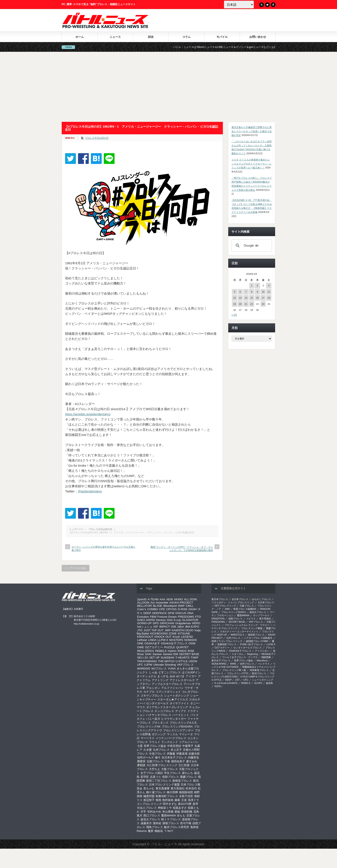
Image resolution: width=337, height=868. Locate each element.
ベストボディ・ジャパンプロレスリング (233, 602)
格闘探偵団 (186, 792)
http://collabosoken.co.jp (86, 624)
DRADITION (218, 619)
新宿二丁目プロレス (159, 781)
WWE (233, 664)
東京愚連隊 (163, 788)
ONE (140, 643)
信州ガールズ (146, 757)
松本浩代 (191, 788)
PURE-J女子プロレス (251, 644)
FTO (198, 617)
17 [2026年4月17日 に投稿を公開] (263, 298)
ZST (238, 680)
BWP (181, 606)
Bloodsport (170, 606)
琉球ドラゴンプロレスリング (227, 641)
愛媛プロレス (188, 777)
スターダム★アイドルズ (173, 699)
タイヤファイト (179, 703)
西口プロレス (152, 815)
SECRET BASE (189, 654)
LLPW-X (163, 640)
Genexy (161, 620)
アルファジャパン (172, 688)
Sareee (157, 654)
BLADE (158, 606)
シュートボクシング (177, 696)
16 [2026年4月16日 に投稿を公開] (257, 298)
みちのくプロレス (261, 599)
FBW (153, 617)
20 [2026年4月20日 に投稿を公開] (240, 304)
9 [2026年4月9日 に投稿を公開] (257, 292)
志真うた (156, 777)
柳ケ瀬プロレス (156, 792)
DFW (171, 613)
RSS (262, 5)
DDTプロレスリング (225, 606)
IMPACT (165, 627)
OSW (192, 643)
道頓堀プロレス (256, 635)
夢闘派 (141, 765)
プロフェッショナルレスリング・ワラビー (247, 625)
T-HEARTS (182, 658)
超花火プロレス (150, 819)
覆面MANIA (168, 815)
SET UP (155, 658)
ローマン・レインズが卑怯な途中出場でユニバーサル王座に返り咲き (103, 548)
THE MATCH (166, 661)
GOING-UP (144, 623)
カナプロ (149, 692)
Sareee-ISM (171, 654)
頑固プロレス (235, 619)
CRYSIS (171, 609)
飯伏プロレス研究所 (177, 827)
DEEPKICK (159, 613)
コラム (186, 37)
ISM (173, 627)
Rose (140, 654)
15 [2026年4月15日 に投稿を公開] (252, 298)
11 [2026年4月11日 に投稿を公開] (269, 292)
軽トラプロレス (171, 819)
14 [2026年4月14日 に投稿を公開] (246, 298)
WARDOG (144, 669)
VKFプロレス (185, 665)
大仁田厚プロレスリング (162, 765)
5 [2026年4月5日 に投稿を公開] (234, 292)
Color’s (142, 609)
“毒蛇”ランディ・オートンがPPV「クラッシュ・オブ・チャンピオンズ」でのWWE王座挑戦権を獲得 (182, 549)
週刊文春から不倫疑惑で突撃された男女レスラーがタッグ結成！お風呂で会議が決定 (252, 131)
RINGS (182, 651)
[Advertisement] (168, 87)
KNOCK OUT (163, 637)
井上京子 (176, 750)
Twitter (267, 5)
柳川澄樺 (172, 792)
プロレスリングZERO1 (234, 612)
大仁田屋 (184, 765)
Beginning (252, 654)
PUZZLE (169, 647)
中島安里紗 (174, 746)
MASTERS (176, 640)
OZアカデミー (154, 647)
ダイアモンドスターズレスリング (167, 707)
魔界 (151, 831)
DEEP (147, 613)
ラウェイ (155, 742)
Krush (176, 637)
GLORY (258, 683)
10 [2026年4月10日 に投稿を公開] (263, 292)
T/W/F (195, 658)
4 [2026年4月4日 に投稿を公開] (269, 286)
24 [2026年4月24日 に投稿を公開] (263, 304)
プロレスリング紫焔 (252, 628)
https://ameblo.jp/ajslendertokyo (88, 414)
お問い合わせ (258, 37)
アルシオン (153, 688)
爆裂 (177, 800)
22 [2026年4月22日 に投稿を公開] (252, 304)
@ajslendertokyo (90, 491)
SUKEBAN (168, 658)
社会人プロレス (147, 808)
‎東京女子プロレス (221, 660)
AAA (162, 599)
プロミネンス (160, 723)
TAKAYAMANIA (147, 661)
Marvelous (262, 660)
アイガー (191, 676)
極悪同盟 (149, 796)
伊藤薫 (171, 754)
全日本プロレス (240, 599)
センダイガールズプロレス (248, 648)
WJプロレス (159, 669)
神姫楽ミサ (165, 808)
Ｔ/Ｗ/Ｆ (169, 831)
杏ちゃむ (149, 788)
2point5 (142, 599)
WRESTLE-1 (237, 635)
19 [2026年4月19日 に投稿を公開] (234, 304)
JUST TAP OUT (154, 630)
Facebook (273, 5)
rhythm (172, 651)
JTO (140, 630)
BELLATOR (144, 606)
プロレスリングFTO (238, 673)
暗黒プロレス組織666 (245, 609)
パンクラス (264, 664)
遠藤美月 (146, 823)
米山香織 (168, 812)
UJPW (148, 665)
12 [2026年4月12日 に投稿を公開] (234, 298)
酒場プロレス (171, 823)
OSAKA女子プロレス (174, 643)
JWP (168, 630)
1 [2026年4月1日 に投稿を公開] (252, 286)
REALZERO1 (146, 651)
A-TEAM (153, 599)
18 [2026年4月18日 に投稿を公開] (269, 298)
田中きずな (170, 804)
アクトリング (160, 680)
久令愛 (148, 750)
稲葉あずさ (180, 808)
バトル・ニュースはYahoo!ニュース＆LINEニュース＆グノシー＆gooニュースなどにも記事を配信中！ (244, 47)
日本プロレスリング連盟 (164, 785)
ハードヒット (181, 715)
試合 (151, 37)
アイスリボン (262, 651)
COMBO (153, 609)
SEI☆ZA (143, 658)
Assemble (162, 603)
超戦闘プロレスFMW (257, 641)
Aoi (152, 603)
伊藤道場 (182, 754)
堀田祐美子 (178, 761)
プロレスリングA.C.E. (184, 723)
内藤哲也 (193, 757)
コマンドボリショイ (168, 692)
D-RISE (183, 609)
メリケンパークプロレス (171, 738)
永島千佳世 (186, 796)
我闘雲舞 (266, 657)
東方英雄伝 (178, 788)
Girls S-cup (174, 620)
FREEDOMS (186, 617)
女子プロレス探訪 (152, 773)
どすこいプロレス (170, 672)
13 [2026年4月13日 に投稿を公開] (240, 298)
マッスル (172, 734)
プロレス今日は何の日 (97, 138)
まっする (163, 676)
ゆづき (180, 676)
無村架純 (168, 800)
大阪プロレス (170, 769)
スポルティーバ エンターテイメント (239, 631)
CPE (162, 609)
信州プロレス (247, 664)
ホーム (80, 37)
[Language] (239, 5)
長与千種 (186, 823)
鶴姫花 (159, 831)
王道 (184, 800)
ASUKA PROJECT (181, 603)
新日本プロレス (220, 599)
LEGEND (187, 637)
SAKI (148, 654)
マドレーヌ (186, 734)
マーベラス (148, 738)
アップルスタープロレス (167, 684)
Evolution (143, 617)
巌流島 (269, 683)
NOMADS (191, 640)
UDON (193, 661)
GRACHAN (167, 623)
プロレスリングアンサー (178, 730)
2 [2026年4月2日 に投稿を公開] (257, 286)
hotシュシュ (145, 627)
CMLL (190, 606)
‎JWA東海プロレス (259, 670)
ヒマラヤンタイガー (174, 719)
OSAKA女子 (152, 643)
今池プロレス (157, 754)
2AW (227, 609)
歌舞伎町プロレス (167, 796)
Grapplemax (183, 623)
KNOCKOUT (145, 637)
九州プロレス (161, 750)
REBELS (161, 651)
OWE (141, 647)
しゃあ (153, 672)
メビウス (251, 619)
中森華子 (188, 746)
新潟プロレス (259, 673)
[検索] (251, 246)
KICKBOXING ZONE (163, 633)
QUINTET (183, 647)
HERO (196, 623)
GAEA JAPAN (146, 620)
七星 (140, 746)
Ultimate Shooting (165, 665)
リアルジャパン (189, 742)
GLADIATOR (190, 620)
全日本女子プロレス (174, 757)
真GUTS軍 (185, 804)
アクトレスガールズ (182, 680)
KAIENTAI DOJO (182, 630)
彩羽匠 (145, 777)
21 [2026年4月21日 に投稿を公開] (246, 304)
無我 (158, 800)
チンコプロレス (164, 711)
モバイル (222, 37)
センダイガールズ (157, 703)
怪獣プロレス (171, 777)
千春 (167, 761)
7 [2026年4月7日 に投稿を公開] (246, 292)
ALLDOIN (143, 603)
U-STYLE (182, 661)
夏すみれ (192, 761)
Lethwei (142, 640)
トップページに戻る (76, 568)
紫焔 (177, 812)
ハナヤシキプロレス (159, 715)
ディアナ (181, 711)
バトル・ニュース (164, 844)
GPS (156, 623)
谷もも (181, 815)
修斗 (158, 757)
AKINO (178, 599)
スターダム (238, 654)
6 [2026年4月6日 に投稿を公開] (240, 292)
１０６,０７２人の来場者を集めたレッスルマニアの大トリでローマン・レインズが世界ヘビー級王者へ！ (252, 164)
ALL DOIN (190, 599)
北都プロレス (155, 761)
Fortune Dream (167, 617)
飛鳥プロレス (155, 827)
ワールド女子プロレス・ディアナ (240, 657)
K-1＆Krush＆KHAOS (226, 683)
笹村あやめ (154, 812)
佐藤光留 (194, 754)
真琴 (195, 804)
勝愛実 (141, 761)
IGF (156, 627)
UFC (140, 665)
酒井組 (157, 823)
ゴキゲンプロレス (152, 696)
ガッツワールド (261, 615)
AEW (170, 599)
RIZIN (218, 686)
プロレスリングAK (149, 727)
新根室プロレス (182, 781)
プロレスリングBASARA (177, 727)
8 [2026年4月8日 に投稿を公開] (252, 292)
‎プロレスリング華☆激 (234, 670)
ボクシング (159, 734)
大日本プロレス (266, 602)
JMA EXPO (192, 627)
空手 (143, 812)
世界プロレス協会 (155, 746)
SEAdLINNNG (219, 664)
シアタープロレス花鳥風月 (258, 638)
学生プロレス (172, 773)
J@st (180, 627)
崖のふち (187, 773)
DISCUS (181, 613)
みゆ (172, 676)
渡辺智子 (149, 800)
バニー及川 (153, 719)
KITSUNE (184, 633)
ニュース (115, 37)
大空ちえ (155, 769)
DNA (190, 613)
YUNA (172, 669)
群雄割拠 (187, 812)
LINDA (152, 640)
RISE (191, 651)
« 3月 (234, 315)
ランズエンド (170, 742)
